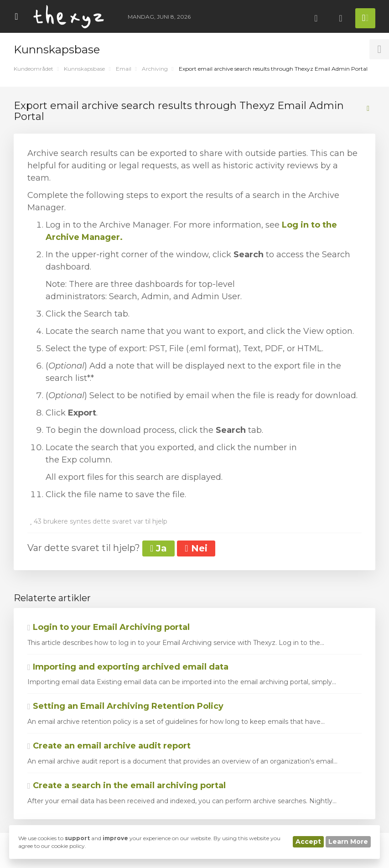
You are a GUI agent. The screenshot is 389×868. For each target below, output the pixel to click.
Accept (308, 842)
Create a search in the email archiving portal (127, 785)
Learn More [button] (348, 842)
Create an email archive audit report (109, 746)
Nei (196, 548)
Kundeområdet (34, 69)
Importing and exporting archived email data (128, 667)
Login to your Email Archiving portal (109, 627)
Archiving (155, 69)
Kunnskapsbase (84, 69)
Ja (158, 548)
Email (124, 69)
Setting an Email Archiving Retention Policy (125, 706)
